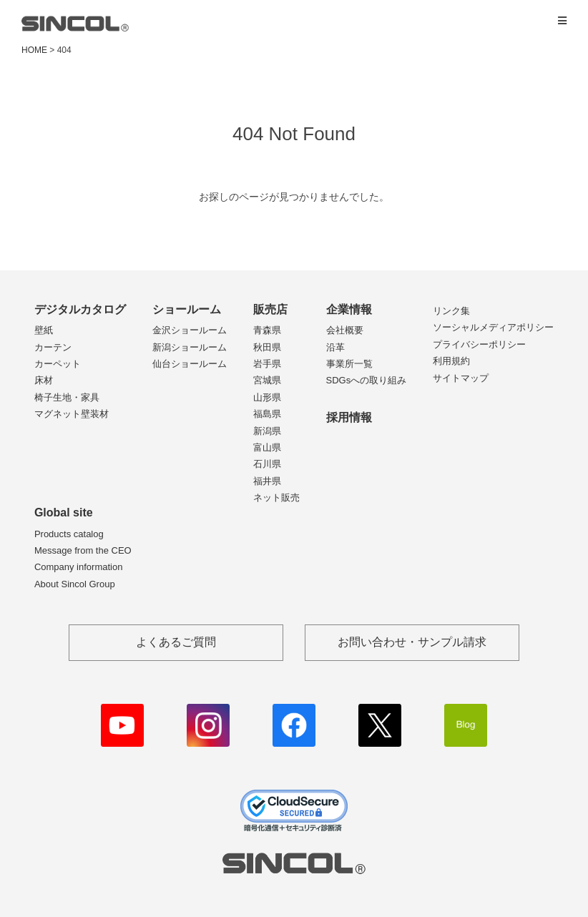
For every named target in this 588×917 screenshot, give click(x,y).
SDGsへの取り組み (367, 380)
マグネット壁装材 (72, 414)
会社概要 (345, 330)
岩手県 (267, 364)
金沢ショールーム (190, 330)
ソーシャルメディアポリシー (493, 327)
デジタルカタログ (80, 309)
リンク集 (451, 311)
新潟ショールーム (190, 347)
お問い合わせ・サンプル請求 (412, 642)
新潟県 (267, 431)
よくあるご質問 (176, 642)
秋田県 (267, 347)
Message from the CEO (83, 550)
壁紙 (44, 330)
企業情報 (349, 309)
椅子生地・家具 (67, 397)
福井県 (267, 481)
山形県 (267, 397)
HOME (34, 50)
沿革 (335, 347)
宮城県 (267, 380)
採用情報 (349, 417)
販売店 (270, 309)
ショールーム (187, 309)
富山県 (267, 447)
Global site (64, 513)
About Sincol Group (75, 584)
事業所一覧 (349, 364)
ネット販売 (276, 497)
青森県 (267, 330)
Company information (79, 567)
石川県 (267, 464)
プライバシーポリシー (479, 344)
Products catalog (69, 534)
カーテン (53, 347)
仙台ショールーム (190, 364)
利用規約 (451, 361)
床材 (44, 380)
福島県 (267, 414)
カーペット (58, 364)
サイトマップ (461, 378)
